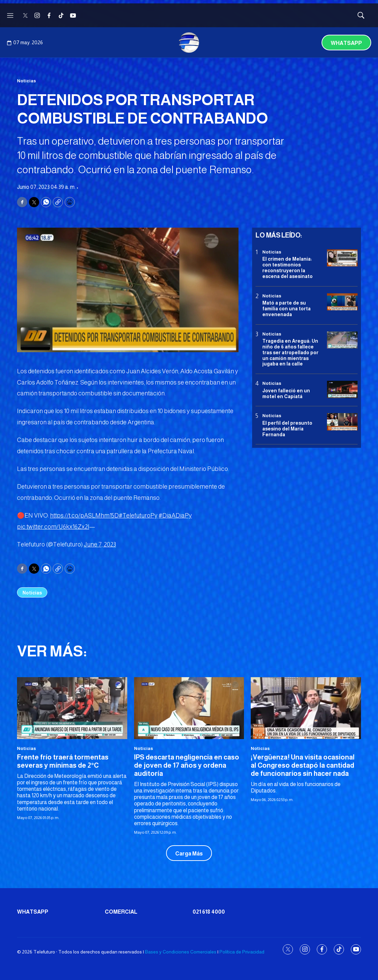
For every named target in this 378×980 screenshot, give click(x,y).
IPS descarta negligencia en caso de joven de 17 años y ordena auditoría (187, 765)
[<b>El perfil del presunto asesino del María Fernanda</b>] (342, 422)
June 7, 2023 (100, 544)
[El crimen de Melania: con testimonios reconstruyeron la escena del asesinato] (342, 258)
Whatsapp (346, 43)
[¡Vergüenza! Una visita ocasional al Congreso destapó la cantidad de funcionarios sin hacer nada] (306, 708)
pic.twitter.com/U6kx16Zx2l (53, 527)
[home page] (189, 43)
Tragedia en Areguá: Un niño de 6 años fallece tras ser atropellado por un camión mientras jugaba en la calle (290, 352)
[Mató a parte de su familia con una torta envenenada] (342, 302)
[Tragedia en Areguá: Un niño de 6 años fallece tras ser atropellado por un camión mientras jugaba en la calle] (342, 340)
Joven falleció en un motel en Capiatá (286, 394)
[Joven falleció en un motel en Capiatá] (342, 389)
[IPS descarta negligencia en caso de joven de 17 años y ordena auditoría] (189, 708)
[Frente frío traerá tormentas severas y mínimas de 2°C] (72, 708)
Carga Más (189, 854)
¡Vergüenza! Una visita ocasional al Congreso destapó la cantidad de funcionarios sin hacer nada (303, 765)
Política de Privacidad (242, 952)
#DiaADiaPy (175, 516)
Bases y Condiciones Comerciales (181, 952)
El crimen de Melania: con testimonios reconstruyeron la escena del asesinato (287, 267)
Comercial (121, 912)
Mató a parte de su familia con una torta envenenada (286, 309)
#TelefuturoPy (138, 516)
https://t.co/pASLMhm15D (84, 516)
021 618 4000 (209, 912)
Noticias (27, 81)
